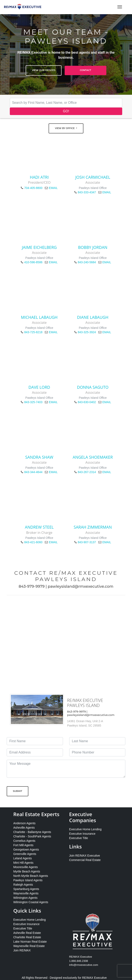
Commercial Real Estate (85, 860)
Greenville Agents (25, 854)
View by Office (65, 128)
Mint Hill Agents (23, 863)
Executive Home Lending (85, 829)
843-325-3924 (87, 332)
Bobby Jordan (93, 247)
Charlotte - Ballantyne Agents (32, 832)
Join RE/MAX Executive (84, 856)
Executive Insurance (82, 834)
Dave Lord (39, 387)
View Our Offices (44, 70)
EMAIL (53, 188)
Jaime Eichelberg (39, 247)
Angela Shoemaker (93, 457)
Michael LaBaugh (39, 317)
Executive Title (78, 838)
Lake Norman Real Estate (30, 942)
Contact (85, 70)
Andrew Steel (39, 527)
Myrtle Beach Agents (27, 871)
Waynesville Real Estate (29, 946)
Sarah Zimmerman (93, 527)
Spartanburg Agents (26, 889)
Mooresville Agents (26, 867)
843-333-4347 (87, 192)
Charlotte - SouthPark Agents (32, 836)
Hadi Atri (39, 177)
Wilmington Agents (25, 898)
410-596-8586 (33, 262)
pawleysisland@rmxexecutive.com (80, 586)
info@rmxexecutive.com (84, 965)
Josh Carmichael (93, 177)
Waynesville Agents (26, 893)
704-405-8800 (33, 188)
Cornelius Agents (24, 841)
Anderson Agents (25, 823)
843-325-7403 (33, 402)
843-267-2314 (87, 472)
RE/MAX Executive (94, 978)
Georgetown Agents (26, 850)
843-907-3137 (87, 542)
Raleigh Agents (23, 885)
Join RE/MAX (22, 950)
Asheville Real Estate (27, 933)
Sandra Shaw (39, 457)
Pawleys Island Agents (28, 880)
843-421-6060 (33, 542)
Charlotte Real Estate (27, 937)
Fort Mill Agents (23, 845)
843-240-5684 (87, 262)
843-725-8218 (33, 332)
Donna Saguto (93, 387)
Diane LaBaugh (93, 317)
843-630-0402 (87, 402)
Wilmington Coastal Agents (31, 902)
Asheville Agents (24, 828)
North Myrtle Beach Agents (31, 876)
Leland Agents (23, 858)
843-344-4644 (33, 472)
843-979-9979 (32, 586)
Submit (18, 791)
